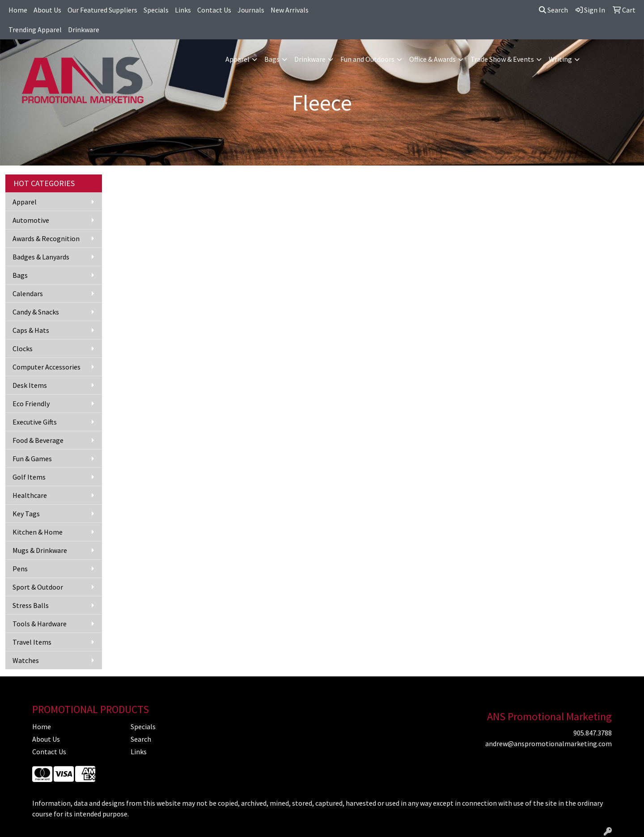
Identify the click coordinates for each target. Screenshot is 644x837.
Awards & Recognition (46, 238)
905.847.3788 (593, 733)
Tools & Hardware (40, 624)
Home (18, 10)
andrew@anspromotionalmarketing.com (549, 744)
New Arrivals (290, 10)
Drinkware (84, 30)
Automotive (31, 220)
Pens (20, 569)
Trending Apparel (35, 30)
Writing (560, 59)
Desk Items (30, 385)
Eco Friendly (31, 404)
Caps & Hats (31, 330)
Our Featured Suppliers (102, 10)
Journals (251, 10)
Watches (26, 660)
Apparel (237, 59)
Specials (156, 10)
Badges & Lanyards (41, 257)
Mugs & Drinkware (40, 550)
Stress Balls (31, 605)
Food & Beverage (38, 440)
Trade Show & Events (502, 59)
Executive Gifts (35, 422)
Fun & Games (32, 459)
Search (553, 10)
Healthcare (30, 495)
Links (183, 10)
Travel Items (32, 642)
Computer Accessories (47, 367)
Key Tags (26, 514)
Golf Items (29, 477)
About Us (47, 10)
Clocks (23, 348)
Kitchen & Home (38, 532)
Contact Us (214, 10)
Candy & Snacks (36, 312)
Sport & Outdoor (38, 587)
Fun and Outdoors (367, 59)
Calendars (28, 293)
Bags (272, 59)
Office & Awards (432, 59)
